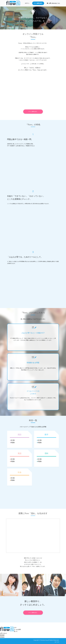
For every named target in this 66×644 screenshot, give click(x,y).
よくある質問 (17, 630)
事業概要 (2, 635)
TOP (15, 628)
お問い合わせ (3, 633)
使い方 (16, 631)
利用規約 (2, 637)
